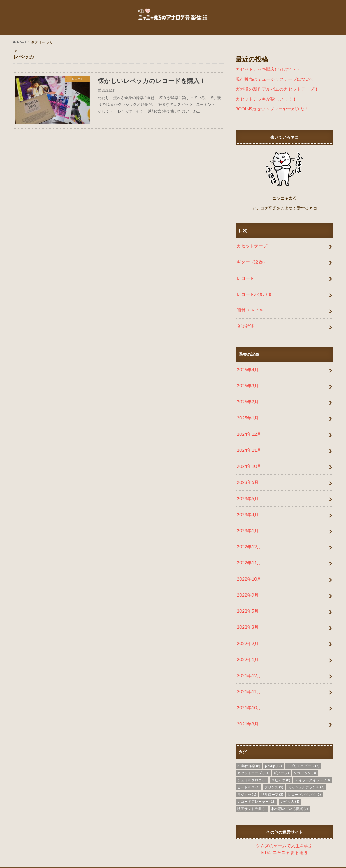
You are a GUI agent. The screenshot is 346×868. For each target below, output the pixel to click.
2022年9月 (247, 576)
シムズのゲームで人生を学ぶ (284, 816)
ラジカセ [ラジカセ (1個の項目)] (247, 766)
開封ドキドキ (249, 309)
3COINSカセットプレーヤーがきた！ (270, 113)
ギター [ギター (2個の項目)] (281, 744)
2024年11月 (248, 441)
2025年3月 (247, 381)
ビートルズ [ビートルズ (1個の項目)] (248, 759)
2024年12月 (248, 426)
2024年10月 (248, 456)
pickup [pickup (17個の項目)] (273, 737)
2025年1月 (247, 411)
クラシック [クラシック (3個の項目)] (305, 744)
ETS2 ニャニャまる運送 (284, 823)
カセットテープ (251, 249)
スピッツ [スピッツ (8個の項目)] (281, 751)
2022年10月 (248, 561)
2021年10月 (248, 680)
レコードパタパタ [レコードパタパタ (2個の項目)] (304, 766)
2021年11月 (248, 666)
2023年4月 (247, 501)
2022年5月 (247, 591)
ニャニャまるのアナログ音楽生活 (272, 859)
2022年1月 (247, 636)
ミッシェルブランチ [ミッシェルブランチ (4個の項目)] (306, 759)
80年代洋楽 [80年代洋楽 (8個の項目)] (249, 737)
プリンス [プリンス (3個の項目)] (274, 759)
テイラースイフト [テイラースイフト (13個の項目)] (312, 751)
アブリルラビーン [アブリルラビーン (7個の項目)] (303, 737)
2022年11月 (248, 546)
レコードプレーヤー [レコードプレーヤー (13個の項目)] (257, 773)
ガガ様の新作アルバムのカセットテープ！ (274, 94)
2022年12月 (248, 531)
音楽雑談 (245, 324)
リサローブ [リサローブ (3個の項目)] (272, 766)
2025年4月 (247, 366)
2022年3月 (247, 606)
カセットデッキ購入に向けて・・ (266, 75)
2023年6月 (247, 471)
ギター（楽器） (251, 264)
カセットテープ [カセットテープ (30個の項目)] (253, 744)
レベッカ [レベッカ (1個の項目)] (290, 773)
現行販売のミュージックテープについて (272, 84)
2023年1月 (247, 516)
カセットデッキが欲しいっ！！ (264, 103)
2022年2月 (247, 621)
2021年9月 (247, 696)
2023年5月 (247, 486)
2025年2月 (247, 396)
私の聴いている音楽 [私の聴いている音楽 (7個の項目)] (290, 780)
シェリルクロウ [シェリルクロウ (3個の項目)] (252, 751)
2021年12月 (248, 651)
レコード (245, 279)
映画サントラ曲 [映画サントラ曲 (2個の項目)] (252, 780)
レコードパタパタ (253, 294)
